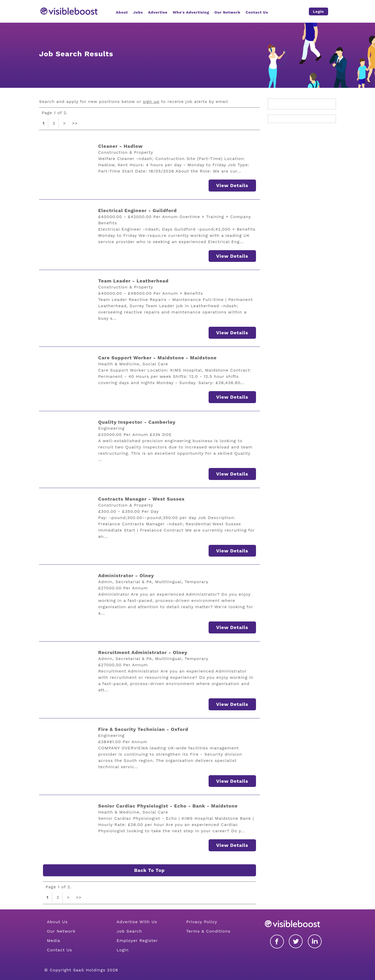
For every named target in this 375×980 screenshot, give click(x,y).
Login (123, 950)
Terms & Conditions (208, 931)
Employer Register (137, 941)
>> (75, 123)
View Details (232, 185)
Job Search (129, 931)
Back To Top (149, 870)
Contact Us (60, 950)
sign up (151, 101)
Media (54, 941)
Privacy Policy (202, 922)
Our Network (61, 931)
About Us (57, 922)
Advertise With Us (137, 922)
